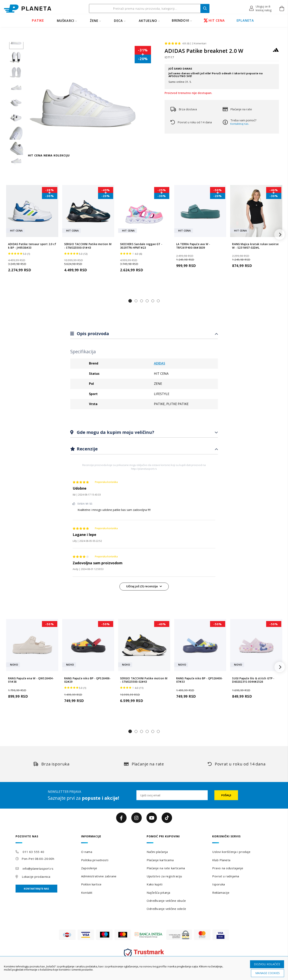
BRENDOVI (181, 20)
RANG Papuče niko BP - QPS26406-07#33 (199, 680)
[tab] (144, 334)
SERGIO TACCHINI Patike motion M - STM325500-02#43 (144, 680)
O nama (87, 852)
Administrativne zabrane (99, 876)
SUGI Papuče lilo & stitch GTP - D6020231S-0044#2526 (253, 680)
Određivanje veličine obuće (166, 901)
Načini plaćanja (157, 852)
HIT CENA (214, 20)
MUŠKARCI (66, 21)
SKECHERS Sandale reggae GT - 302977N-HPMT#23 (141, 246)
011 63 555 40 (33, 852)
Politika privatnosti (95, 860)
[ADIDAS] (276, 52)
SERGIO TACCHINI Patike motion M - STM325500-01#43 (88, 246)
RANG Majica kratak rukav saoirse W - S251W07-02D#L (255, 246)
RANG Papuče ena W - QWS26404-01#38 (31, 680)
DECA (118, 21)
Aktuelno (148, 21)
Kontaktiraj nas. (240, 124)
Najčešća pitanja (158, 893)
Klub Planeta (221, 860)
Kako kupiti (155, 884)
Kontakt (87, 893)
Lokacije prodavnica (36, 877)
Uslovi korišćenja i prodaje (231, 852)
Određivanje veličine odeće (166, 909)
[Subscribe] (226, 795)
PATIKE (38, 20)
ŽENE (94, 21)
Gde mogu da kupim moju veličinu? (115, 432)
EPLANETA (245, 20)
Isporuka (219, 884)
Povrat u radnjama (226, 876)
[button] (261, 8)
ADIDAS (160, 363)
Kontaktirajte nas (36, 889)
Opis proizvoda (92, 333)
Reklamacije (221, 893)
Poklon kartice (91, 884)
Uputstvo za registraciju (164, 876)
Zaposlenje (89, 868)
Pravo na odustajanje (228, 868)
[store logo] (28, 9)
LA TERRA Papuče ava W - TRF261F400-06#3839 (193, 246)
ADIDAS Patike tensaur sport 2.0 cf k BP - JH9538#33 (32, 246)
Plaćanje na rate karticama (166, 868)
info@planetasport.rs (38, 868)
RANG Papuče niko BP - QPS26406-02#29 (87, 680)
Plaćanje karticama (160, 860)
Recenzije (87, 449)
